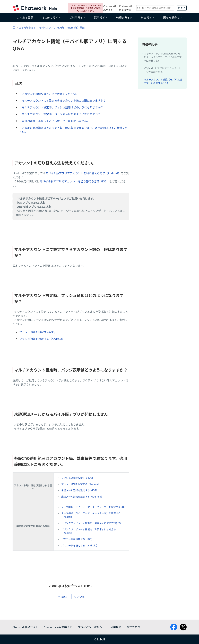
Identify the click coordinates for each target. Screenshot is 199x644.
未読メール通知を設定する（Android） (82, 497)
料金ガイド (148, 17)
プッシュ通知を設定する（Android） (42, 339)
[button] (63, 596)
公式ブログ (133, 627)
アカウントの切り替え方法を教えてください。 (50, 94)
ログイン (182, 8)
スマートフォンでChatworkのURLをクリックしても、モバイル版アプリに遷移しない (163, 57)
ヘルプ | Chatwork (14, 27)
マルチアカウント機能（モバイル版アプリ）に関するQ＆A (163, 81)
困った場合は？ (173, 17)
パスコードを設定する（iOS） (78, 539)
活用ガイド (101, 17)
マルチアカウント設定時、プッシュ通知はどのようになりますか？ (63, 107)
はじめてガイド (51, 17)
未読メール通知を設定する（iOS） (80, 490)
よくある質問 (25, 17)
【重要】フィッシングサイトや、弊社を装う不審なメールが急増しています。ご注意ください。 (86, 8)
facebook (174, 627)
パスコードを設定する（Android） (80, 545)
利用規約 (116, 627)
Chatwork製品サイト (110, 8)
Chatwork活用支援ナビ (126, 8)
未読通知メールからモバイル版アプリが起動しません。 (56, 121)
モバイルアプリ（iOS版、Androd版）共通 (62, 27)
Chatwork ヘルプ (35, 8)
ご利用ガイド (77, 17)
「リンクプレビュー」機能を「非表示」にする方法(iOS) (91, 523)
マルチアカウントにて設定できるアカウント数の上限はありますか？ (64, 100)
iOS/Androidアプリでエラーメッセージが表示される (162, 70)
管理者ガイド (124, 17)
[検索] (155, 8)
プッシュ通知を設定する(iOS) (37, 332)
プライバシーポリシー (91, 627)
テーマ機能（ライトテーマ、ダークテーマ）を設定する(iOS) (94, 507)
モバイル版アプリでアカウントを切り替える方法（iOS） (75, 181)
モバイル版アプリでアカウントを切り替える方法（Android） (83, 173)
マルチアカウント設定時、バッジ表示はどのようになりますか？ (61, 114)
